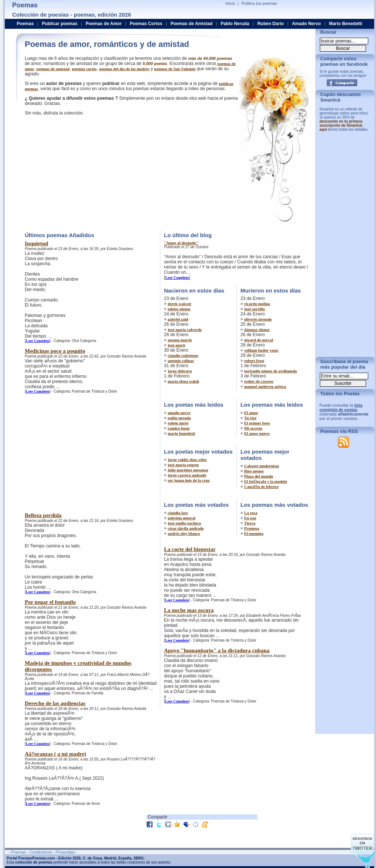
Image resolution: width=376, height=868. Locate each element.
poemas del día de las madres (124, 69)
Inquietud (36, 243)
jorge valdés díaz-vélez (187, 459)
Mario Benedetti (346, 24)
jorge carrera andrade (187, 475)
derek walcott (180, 304)
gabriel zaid (178, 319)
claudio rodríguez (183, 355)
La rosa (251, 513)
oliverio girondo (258, 319)
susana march (180, 340)
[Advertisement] (87, 172)
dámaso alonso (257, 329)
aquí (323, 129)
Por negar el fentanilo (50, 602)
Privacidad (65, 852)
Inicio (230, 3)
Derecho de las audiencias (55, 703)
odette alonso (179, 309)
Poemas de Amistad (192, 24)
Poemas (25, 24)
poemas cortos (84, 69)
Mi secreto (253, 428)
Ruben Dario (271, 24)
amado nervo (179, 413)
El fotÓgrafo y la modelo (266, 481)
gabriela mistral (182, 518)
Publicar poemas (60, 24)
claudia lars (178, 513)
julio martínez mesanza (188, 470)
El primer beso (257, 423)
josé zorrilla (254, 309)
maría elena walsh (183, 381)
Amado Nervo (306, 24)
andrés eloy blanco (184, 533)
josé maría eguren (183, 465)
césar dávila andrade (186, 528)
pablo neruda (179, 418)
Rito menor (254, 471)
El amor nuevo (257, 433)
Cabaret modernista (262, 466)
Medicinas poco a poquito (55, 351)
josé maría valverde (185, 329)
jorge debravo (180, 371)
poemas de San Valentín (175, 69)
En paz (250, 518)
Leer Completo (38, 341)
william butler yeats (261, 350)
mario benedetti (181, 433)
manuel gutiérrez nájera (265, 386)
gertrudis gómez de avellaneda (271, 371)
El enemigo (254, 533)
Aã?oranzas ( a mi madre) (55, 754)
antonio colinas (181, 360)
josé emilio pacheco (184, 523)
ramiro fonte (179, 428)
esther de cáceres (259, 381)
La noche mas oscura (189, 610)
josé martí (176, 345)
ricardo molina (257, 304)
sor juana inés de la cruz (189, 480)
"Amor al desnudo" (181, 243)
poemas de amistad (53, 69)
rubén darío (178, 423)
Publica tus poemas (259, 3)
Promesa (252, 528)
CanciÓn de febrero (261, 486)
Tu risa (250, 418)
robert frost (254, 360)
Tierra (250, 523)
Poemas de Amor (104, 24)
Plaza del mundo (259, 476)
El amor (251, 413)
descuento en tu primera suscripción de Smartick (341, 123)
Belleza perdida (43, 515)
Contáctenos (41, 852)
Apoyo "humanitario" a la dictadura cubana (217, 650)
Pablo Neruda (235, 24)
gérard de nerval (259, 340)
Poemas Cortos (146, 24)
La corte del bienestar (190, 549)
